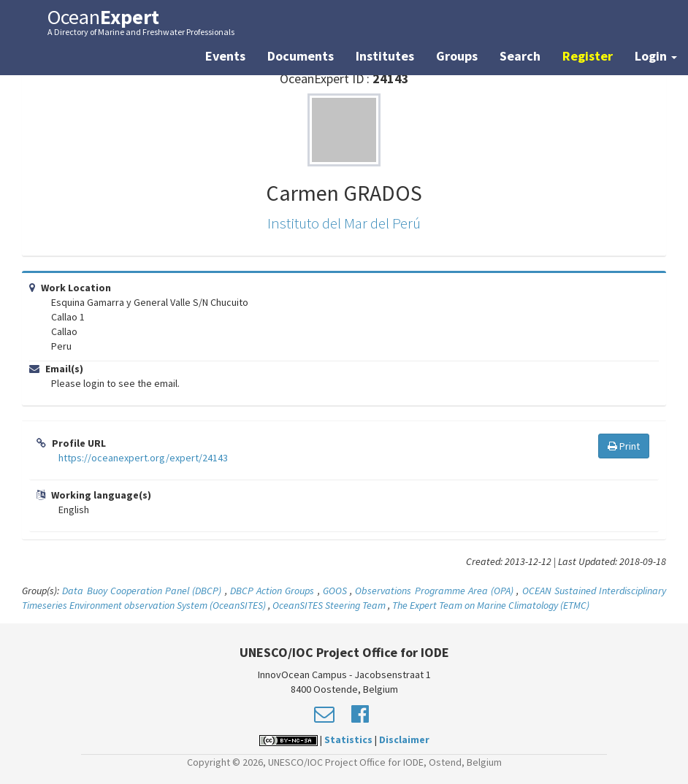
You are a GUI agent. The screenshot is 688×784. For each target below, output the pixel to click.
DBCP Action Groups (272, 591)
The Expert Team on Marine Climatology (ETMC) (491, 605)
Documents (301, 56)
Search (520, 56)
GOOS (335, 591)
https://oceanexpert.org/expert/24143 (143, 458)
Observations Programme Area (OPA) (434, 591)
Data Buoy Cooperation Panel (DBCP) (142, 591)
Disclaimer (404, 739)
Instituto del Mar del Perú (344, 223)
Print (624, 446)
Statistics (348, 739)
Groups (457, 56)
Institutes (385, 56)
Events (225, 56)
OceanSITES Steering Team (329, 605)
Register (588, 56)
